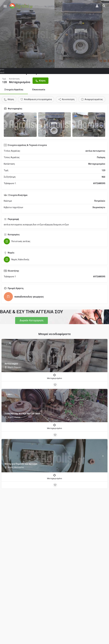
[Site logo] (21, 6)
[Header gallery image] (27, 34)
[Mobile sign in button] (97, 6)
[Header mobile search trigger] (104, 6)
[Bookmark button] (55, 385)
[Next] (103, 407)
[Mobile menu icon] (5, 6)
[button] (31, 320)
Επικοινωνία (39, 90)
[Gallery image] (20, 125)
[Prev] (6, 407)
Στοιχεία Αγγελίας (14, 90)
